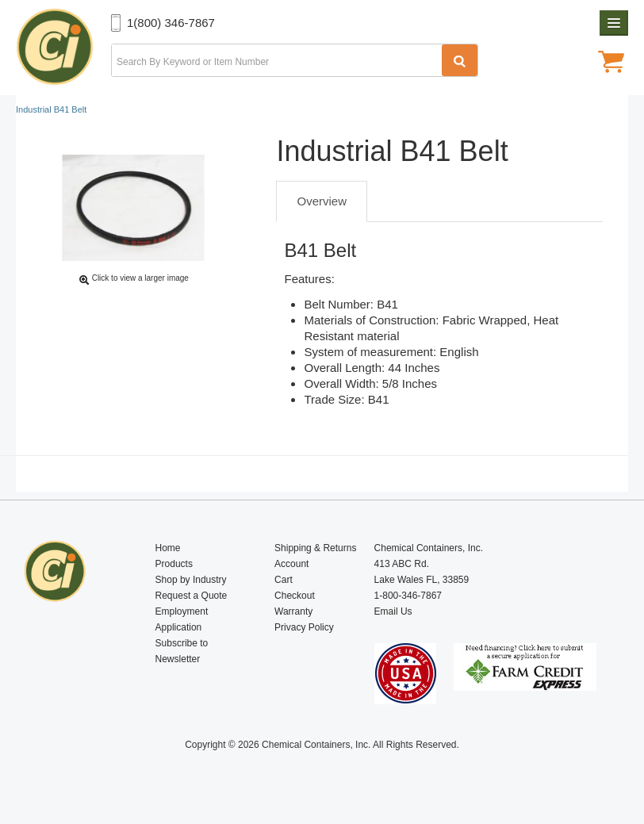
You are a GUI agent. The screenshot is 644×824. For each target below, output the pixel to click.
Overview (322, 201)
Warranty (293, 611)
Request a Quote (192, 596)
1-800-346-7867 (408, 596)
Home (168, 548)
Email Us (393, 611)
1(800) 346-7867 (171, 23)
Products (174, 564)
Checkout (295, 596)
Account (291, 564)
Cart (284, 580)
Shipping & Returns (315, 548)
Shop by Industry (191, 580)
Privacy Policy (304, 627)
